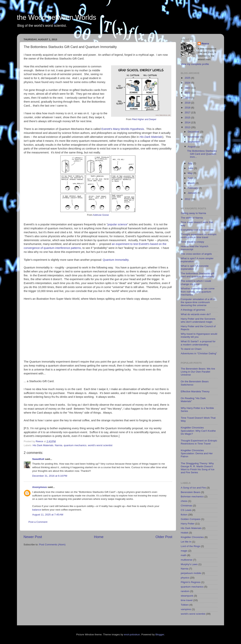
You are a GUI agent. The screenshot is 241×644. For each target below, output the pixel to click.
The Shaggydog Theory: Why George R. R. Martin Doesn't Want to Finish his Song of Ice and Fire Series (198, 468)
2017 (188, 112)
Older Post (164, 537)
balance (37, 510)
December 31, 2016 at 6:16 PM (50, 476)
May (190, 173)
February (193, 188)
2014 (188, 122)
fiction (184, 515)
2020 (188, 98)
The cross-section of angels (196, 254)
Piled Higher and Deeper (144, 119)
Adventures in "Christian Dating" (199, 353)
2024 (188, 83)
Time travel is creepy (192, 242)
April (191, 178)
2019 (188, 103)
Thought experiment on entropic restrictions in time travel (199, 236)
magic (184, 551)
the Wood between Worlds (57, 17)
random (185, 591)
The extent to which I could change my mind (196, 282)
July (190, 163)
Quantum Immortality (116, 260)
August (192, 147)
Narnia (59, 445)
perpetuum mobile (191, 573)
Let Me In (186, 542)
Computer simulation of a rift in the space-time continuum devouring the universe (198, 302)
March (192, 183)
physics (185, 578)
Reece (205, 44)
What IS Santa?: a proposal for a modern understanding (198, 343)
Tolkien (185, 605)
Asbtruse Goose (101, 215)
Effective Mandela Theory (195, 391)
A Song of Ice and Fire (193, 488)
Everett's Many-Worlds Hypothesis (123, 129)
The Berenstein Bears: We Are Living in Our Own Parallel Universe (198, 372)
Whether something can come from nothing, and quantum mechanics (198, 292)
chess (184, 501)
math (184, 555)
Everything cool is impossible (197, 230)
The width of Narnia (192, 218)
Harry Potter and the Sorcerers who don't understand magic (198, 320)
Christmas (186, 506)
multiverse (187, 560)
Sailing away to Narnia (193, 213)
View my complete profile (195, 64)
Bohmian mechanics (192, 497)
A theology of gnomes (193, 310)
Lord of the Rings (190, 546)
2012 (188, 199)
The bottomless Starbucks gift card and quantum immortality (198, 275)
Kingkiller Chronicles (192, 537)
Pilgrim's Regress (191, 582)
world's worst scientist (100, 445)
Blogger (160, 634)
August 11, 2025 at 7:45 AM (48, 515)
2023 (188, 88)
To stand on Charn (191, 349)
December (194, 132)
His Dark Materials (151, 137)
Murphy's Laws (189, 564)
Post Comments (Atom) (52, 545)
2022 (188, 93)
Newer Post (33, 537)
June (191, 168)
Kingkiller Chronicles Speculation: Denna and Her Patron (197, 453)
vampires (186, 609)
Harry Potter (188, 524)
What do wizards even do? (196, 314)
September (194, 142)
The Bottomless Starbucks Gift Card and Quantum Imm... (202, 154)
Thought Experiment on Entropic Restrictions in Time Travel (199, 442)
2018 (188, 108)
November (194, 137)
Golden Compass (191, 519)
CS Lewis (186, 510)
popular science (117, 224)
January (193, 193)
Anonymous (40, 487)
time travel (187, 600)
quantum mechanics (75, 445)
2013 (188, 127)
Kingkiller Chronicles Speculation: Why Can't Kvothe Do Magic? (198, 431)
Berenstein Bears (191, 492)
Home (99, 537)
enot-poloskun (132, 634)
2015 (188, 118)
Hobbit (184, 533)
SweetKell (38, 459)
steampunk (187, 596)
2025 (188, 78)
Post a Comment (38, 522)
